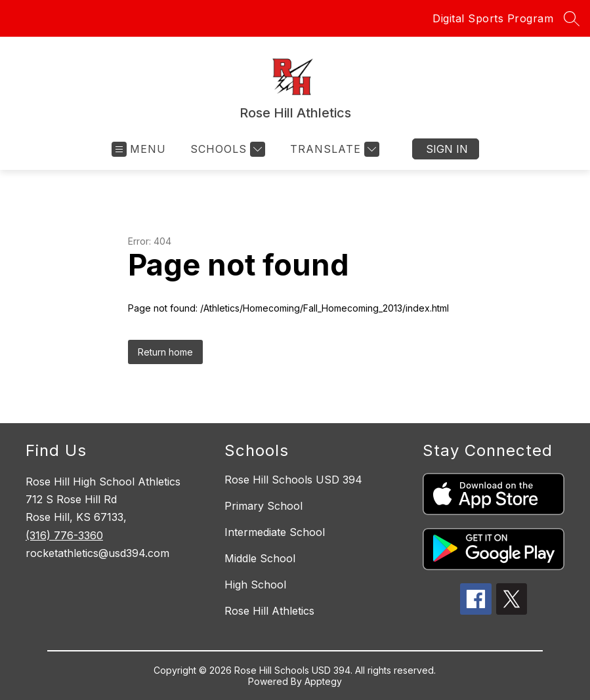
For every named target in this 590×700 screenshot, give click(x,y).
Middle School (260, 558)
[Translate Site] (333, 149)
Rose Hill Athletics (269, 611)
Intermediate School (275, 532)
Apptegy (323, 681)
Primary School (263, 506)
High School (255, 585)
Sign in (447, 149)
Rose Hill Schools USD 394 (293, 480)
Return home (165, 352)
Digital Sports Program (493, 18)
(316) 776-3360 (64, 535)
